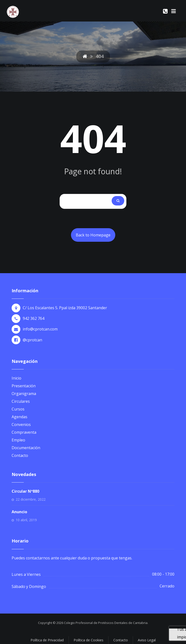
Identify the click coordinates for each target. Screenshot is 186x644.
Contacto (20, 455)
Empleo (18, 440)
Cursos (18, 409)
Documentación (26, 448)
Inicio (16, 378)
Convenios (21, 424)
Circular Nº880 (25, 491)
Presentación (24, 386)
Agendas (19, 417)
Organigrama (24, 394)
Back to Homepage (93, 235)
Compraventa (24, 432)
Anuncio (19, 512)
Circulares (21, 401)
